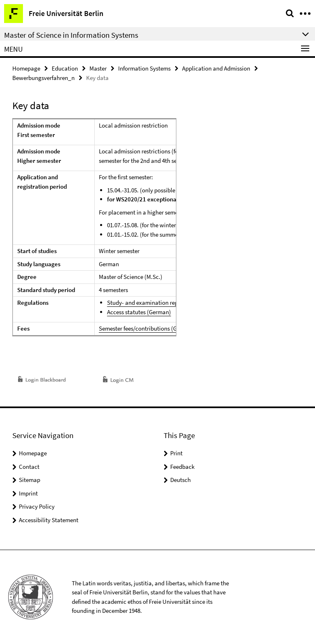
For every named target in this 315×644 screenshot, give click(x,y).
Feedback (182, 467)
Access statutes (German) (139, 312)
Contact (29, 467)
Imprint (28, 493)
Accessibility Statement (49, 520)
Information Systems (144, 68)
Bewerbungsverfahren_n (43, 78)
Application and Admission (216, 68)
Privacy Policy (37, 506)
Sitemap (30, 480)
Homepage (26, 68)
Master (98, 68)
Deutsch (180, 480)
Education (65, 68)
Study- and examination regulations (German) (166, 303)
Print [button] (176, 453)
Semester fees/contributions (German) (147, 328)
